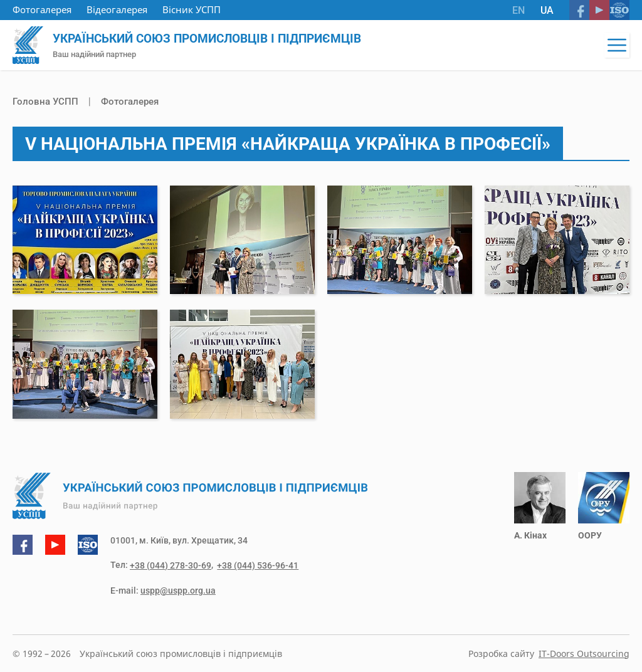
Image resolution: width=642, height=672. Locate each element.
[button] (617, 45)
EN (518, 10)
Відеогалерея (117, 9)
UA (547, 10)
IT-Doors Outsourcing (584, 654)
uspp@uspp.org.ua (178, 591)
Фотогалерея (42, 9)
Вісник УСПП (192, 9)
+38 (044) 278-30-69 (171, 566)
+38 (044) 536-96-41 (256, 566)
